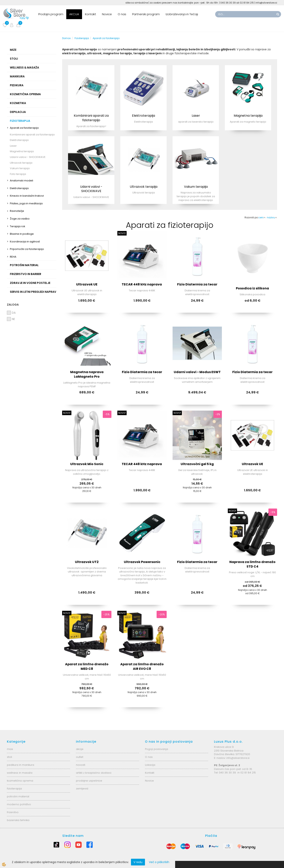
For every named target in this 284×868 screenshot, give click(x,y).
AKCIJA (74, 14)
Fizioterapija (82, 38)
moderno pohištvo (19, 804)
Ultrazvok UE (87, 284)
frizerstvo (13, 812)
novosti (81, 765)
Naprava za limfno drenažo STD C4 (252, 564)
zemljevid (82, 789)
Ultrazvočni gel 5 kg (197, 464)
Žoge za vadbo (20, 219)
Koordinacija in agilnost (25, 242)
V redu (138, 862)
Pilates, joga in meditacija (26, 203)
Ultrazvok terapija (21, 163)
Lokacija (150, 765)
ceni (262, 217)
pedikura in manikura (21, 765)
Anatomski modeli (21, 181)
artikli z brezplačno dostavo (94, 773)
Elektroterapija (19, 140)
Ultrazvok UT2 (87, 562)
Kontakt (91, 14)
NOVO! (122, 233)
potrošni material (18, 796)
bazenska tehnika (18, 820)
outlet (80, 757)
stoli (9, 757)
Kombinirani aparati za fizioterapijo (32, 135)
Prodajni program (51, 14)
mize (10, 749)
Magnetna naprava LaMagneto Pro (87, 374)
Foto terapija (18, 174)
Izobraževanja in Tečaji (182, 14)
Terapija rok (18, 226)
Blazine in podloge (22, 234)
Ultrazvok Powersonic (142, 562)
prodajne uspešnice (89, 781)
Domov (66, 38)
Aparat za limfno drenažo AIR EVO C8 (142, 666)
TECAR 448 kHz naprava (142, 284)
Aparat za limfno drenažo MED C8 (87, 666)
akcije (80, 749)
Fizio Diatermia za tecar (197, 284)
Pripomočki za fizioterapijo (27, 249)
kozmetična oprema (20, 781)
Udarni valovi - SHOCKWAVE (28, 157)
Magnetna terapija (22, 151)
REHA (13, 257)
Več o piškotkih (159, 862)
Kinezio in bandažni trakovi (27, 196)
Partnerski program (146, 14)
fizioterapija (14, 789)
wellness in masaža (20, 773)
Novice (107, 14)
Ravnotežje (17, 211)
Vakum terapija (20, 168)
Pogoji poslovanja (156, 749)
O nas (122, 14)
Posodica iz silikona (252, 288)
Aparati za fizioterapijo (24, 128)
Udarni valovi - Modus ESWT (197, 372)
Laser (13, 146)
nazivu (272, 217)
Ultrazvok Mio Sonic (87, 464)
